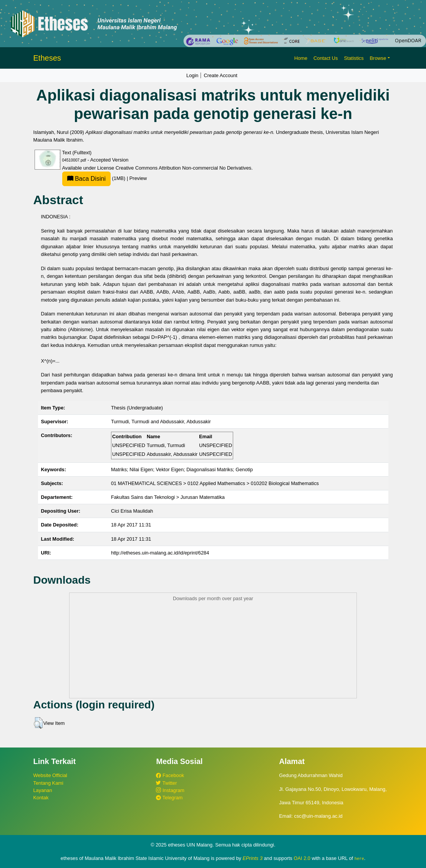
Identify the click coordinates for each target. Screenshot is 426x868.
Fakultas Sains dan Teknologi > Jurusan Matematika (168, 497)
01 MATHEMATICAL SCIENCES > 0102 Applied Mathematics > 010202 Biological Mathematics (215, 483)
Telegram (169, 798)
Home (301, 58)
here (359, 858)
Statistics (354, 58)
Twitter (166, 783)
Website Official (50, 775)
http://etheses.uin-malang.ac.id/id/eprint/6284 (160, 553)
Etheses (47, 58)
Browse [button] (378, 58)
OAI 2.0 (302, 858)
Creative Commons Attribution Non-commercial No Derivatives (183, 168)
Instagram (170, 790)
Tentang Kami (48, 783)
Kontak (41, 798)
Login (192, 75)
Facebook (170, 775)
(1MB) (94, 178)
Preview (138, 178)
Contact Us (326, 58)
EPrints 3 (253, 858)
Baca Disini (86, 179)
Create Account (220, 75)
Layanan (43, 790)
